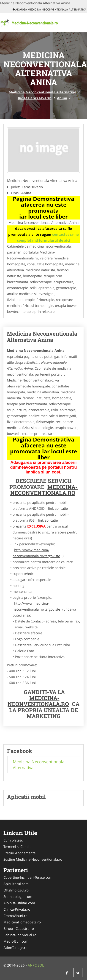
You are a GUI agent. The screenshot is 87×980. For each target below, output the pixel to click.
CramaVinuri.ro (15, 916)
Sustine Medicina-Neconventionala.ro (33, 859)
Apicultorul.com (16, 884)
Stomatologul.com (18, 896)
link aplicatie (58, 508)
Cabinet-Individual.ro (20, 935)
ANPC (32, 965)
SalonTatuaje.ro (15, 948)
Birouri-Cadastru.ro (19, 928)
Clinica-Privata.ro (17, 909)
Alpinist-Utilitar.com (19, 903)
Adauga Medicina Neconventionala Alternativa (49, 9)
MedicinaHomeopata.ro (22, 922)
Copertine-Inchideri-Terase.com (28, 877)
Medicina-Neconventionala (44, 490)
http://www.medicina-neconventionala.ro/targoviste (36, 553)
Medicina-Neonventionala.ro (38, 701)
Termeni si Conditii (18, 847)
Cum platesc (13, 840)
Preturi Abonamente (19, 853)
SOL (41, 965)
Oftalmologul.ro (16, 890)
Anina (62, 98)
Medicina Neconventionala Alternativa (42, 92)
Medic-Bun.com (16, 941)
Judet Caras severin (35, 98)
